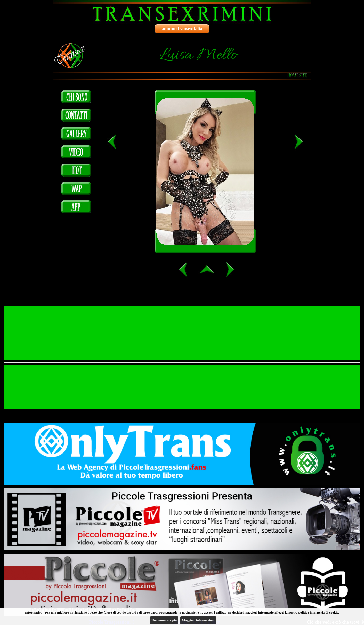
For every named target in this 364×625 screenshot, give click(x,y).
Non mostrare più (164, 620)
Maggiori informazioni (198, 620)
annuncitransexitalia (182, 29)
